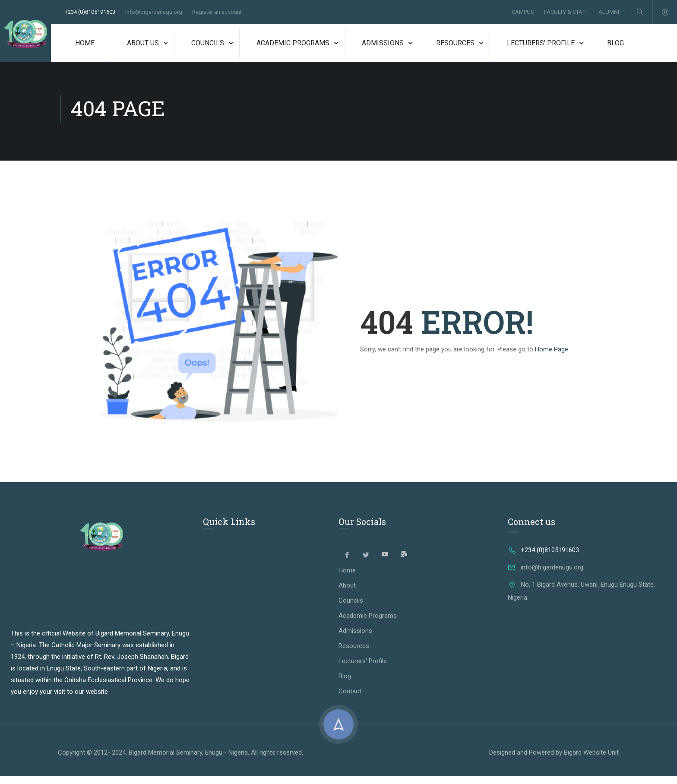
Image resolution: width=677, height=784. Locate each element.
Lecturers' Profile (363, 669)
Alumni (608, 13)
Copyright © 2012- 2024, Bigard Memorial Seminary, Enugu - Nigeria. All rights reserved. (180, 760)
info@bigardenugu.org (154, 13)
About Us (143, 45)
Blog (615, 45)
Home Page (552, 357)
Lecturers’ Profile (541, 45)
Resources (455, 45)
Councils (208, 45)
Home (85, 45)
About (347, 593)
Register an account (217, 13)
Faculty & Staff (566, 13)
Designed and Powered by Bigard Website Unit (554, 760)
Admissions (383, 45)
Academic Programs (293, 45)
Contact (350, 699)
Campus (522, 13)
